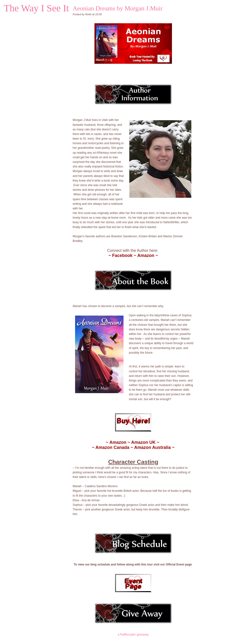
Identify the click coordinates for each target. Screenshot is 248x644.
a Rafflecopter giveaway (133, 635)
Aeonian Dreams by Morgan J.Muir (118, 8)
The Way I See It (36, 8)
